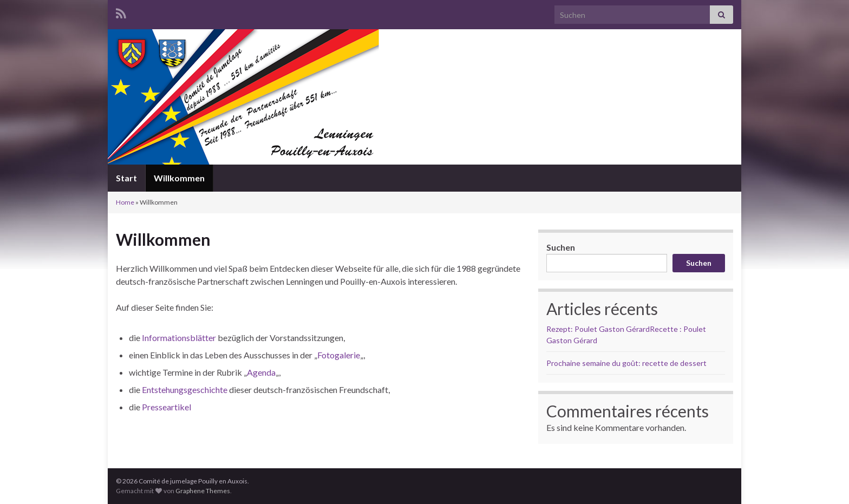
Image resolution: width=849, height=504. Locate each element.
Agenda (261, 372)
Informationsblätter (179, 338)
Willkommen (179, 178)
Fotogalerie (339, 355)
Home (125, 202)
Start (126, 178)
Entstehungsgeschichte (185, 390)
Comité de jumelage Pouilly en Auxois (424, 121)
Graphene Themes (203, 491)
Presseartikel (166, 407)
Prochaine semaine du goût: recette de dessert (626, 363)
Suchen (561, 247)
